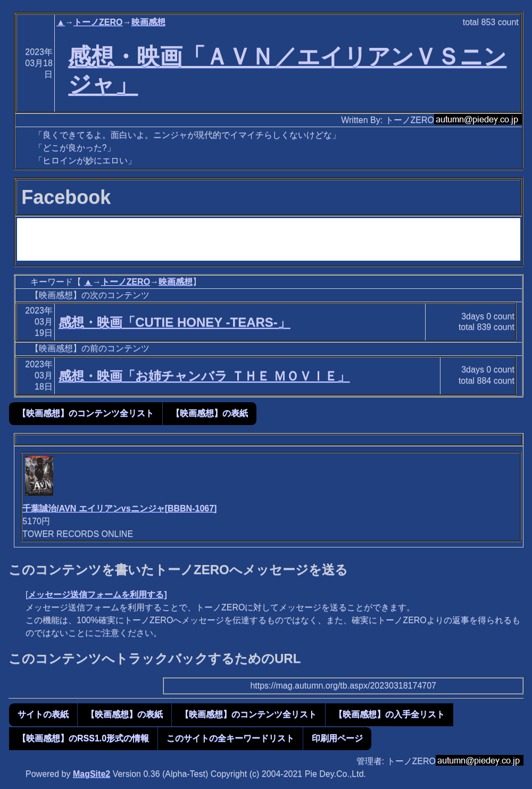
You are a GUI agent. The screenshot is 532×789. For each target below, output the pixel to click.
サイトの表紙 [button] (43, 714)
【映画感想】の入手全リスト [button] (389, 714)
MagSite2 (92, 774)
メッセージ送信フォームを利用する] (97, 595)
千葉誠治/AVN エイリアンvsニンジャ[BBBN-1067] (119, 508)
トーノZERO (98, 22)
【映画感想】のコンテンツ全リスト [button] (86, 413)
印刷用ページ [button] (337, 738)
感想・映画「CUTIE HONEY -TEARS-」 (174, 322)
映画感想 (148, 22)
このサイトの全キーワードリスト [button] (230, 738)
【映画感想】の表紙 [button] (210, 413)
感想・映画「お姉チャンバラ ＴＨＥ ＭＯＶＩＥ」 (204, 376)
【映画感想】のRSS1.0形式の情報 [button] (83, 738)
